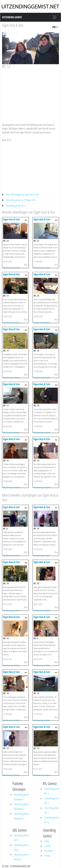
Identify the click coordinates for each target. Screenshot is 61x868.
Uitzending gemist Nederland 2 (21, 807)
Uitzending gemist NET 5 (21, 838)
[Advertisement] (30, 93)
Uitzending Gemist (12, 17)
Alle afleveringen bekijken (11, 268)
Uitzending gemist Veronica (21, 857)
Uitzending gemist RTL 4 (16, 206)
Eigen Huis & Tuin (13, 25)
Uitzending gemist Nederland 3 (21, 816)
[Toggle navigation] (54, 17)
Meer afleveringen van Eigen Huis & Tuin (23, 194)
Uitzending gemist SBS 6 (21, 847)
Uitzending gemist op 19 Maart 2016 (21, 200)
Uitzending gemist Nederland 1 (21, 797)
